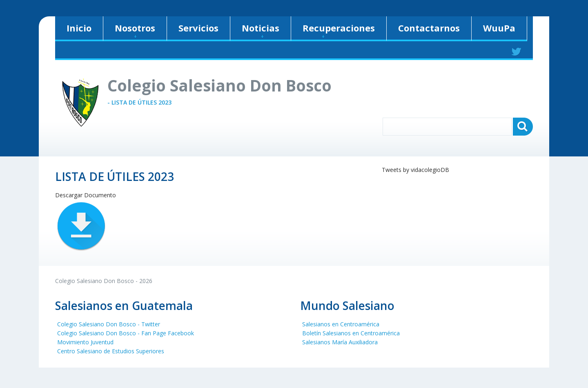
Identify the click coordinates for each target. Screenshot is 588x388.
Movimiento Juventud (85, 342)
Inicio (79, 28)
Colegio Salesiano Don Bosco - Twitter (109, 324)
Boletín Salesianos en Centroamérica (351, 333)
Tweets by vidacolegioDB (415, 170)
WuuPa (499, 28)
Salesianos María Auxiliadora (340, 342)
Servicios (198, 28)
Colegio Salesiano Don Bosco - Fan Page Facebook (126, 333)
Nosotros (135, 30)
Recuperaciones (339, 30)
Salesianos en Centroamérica (341, 324)
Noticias (261, 30)
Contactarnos (429, 28)
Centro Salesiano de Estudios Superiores (111, 351)
